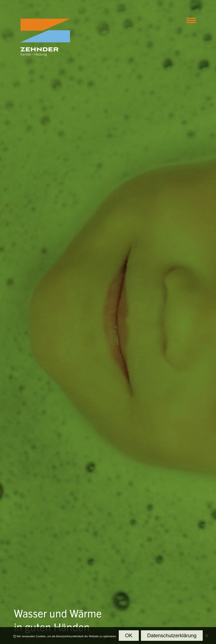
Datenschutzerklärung (172, 635)
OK (129, 635)
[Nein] (207, 637)
